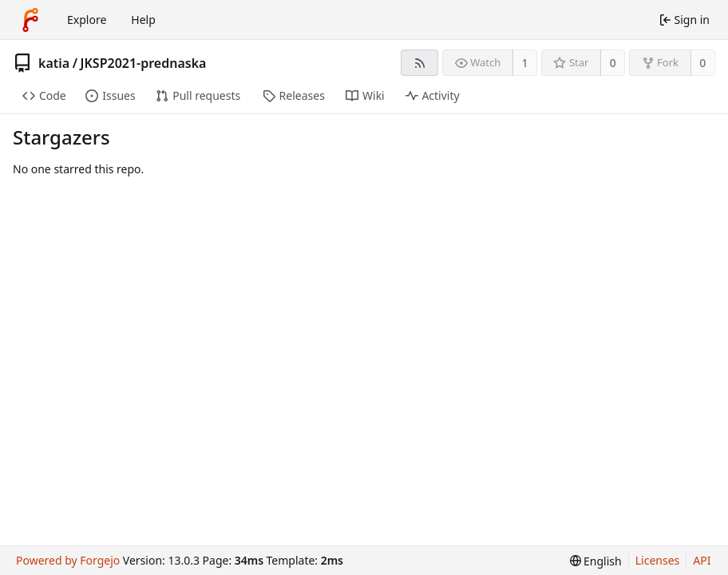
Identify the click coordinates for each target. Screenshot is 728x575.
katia (54, 63)
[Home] (30, 20)
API (702, 560)
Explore (87, 20)
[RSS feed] (419, 63)
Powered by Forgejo (68, 560)
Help (143, 20)
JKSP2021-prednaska (144, 63)
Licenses (658, 560)
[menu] (596, 561)
